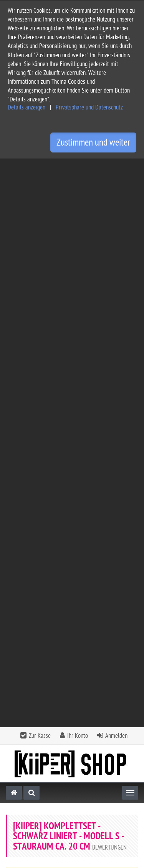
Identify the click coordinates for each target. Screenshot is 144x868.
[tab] (72, 685)
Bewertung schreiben (103, 463)
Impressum (19, 748)
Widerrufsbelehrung (30, 773)
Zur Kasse (40, 168)
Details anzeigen (26, 108)
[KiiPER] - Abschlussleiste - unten (72, 584)
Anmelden (116, 168)
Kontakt (71, 683)
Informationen (71, 703)
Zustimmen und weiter (93, 142)
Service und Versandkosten (39, 723)
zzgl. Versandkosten (86, 607)
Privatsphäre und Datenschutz (89, 108)
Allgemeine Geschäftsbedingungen (48, 736)
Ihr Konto (78, 168)
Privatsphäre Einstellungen (38, 785)
